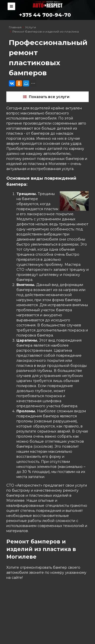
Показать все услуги (47, 97)
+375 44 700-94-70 (45, 15)
